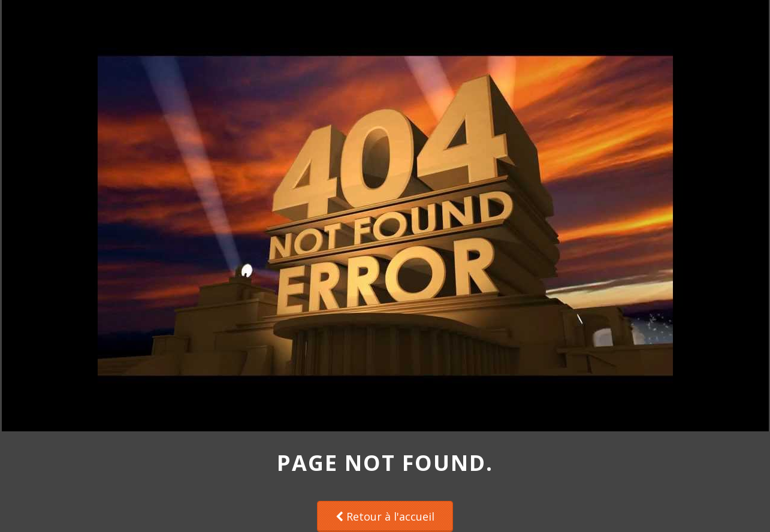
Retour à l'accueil (385, 516)
